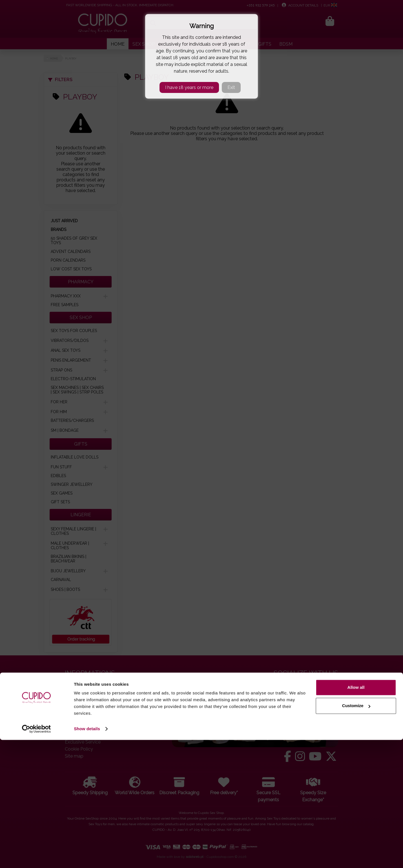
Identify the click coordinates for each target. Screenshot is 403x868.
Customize (356, 834)
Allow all (356, 815)
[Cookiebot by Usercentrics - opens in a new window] (36, 857)
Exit (231, 87)
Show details (87, 857)
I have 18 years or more (189, 87)
